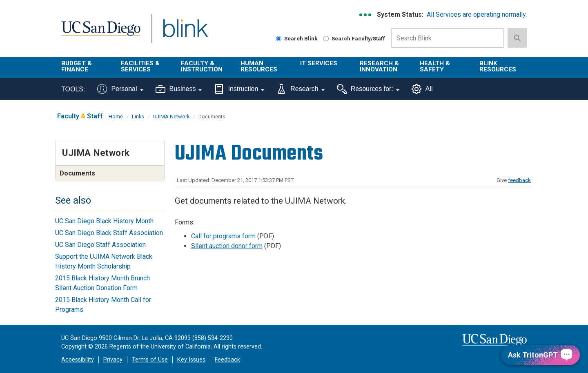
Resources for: (368, 89)
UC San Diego (101, 33)
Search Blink (297, 38)
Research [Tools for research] (300, 89)
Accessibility (78, 360)
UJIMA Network (171, 117)
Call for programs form (223, 236)
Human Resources (259, 66)
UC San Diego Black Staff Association (109, 233)
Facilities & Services (140, 66)
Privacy (113, 360)
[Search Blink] (279, 39)
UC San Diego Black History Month (104, 221)
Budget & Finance (77, 66)
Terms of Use (150, 360)
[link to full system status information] (366, 15)
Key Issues (191, 360)
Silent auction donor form (227, 246)
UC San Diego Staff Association (100, 245)
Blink (185, 33)
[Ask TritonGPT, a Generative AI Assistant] (540, 355)
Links (138, 117)
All (422, 89)
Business (179, 89)
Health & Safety (435, 66)
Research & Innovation (379, 66)
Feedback (227, 360)
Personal (120, 89)
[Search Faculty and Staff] (326, 39)
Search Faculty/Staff (354, 38)
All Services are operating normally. (477, 14)
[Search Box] (448, 38)
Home (116, 117)
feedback (519, 180)
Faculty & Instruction (202, 66)
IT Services (319, 63)
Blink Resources (498, 66)
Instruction (239, 89)
